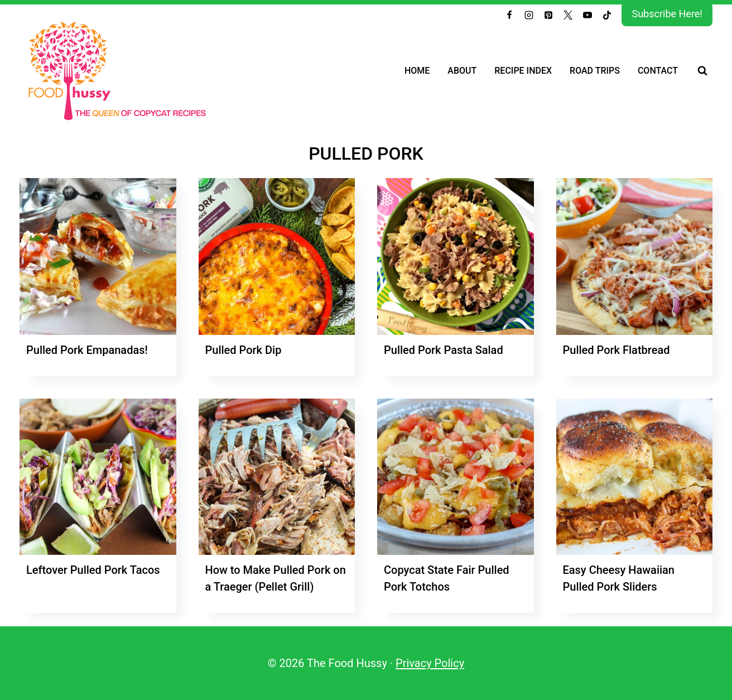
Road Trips (595, 71)
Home (417, 71)
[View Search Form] (702, 71)
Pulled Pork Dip (244, 350)
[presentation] (98, 256)
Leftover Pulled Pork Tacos (93, 570)
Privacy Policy (430, 663)
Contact (658, 71)
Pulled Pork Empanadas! (87, 350)
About (462, 71)
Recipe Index (523, 71)
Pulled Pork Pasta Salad (444, 350)
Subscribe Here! (667, 14)
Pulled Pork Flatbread (617, 350)
